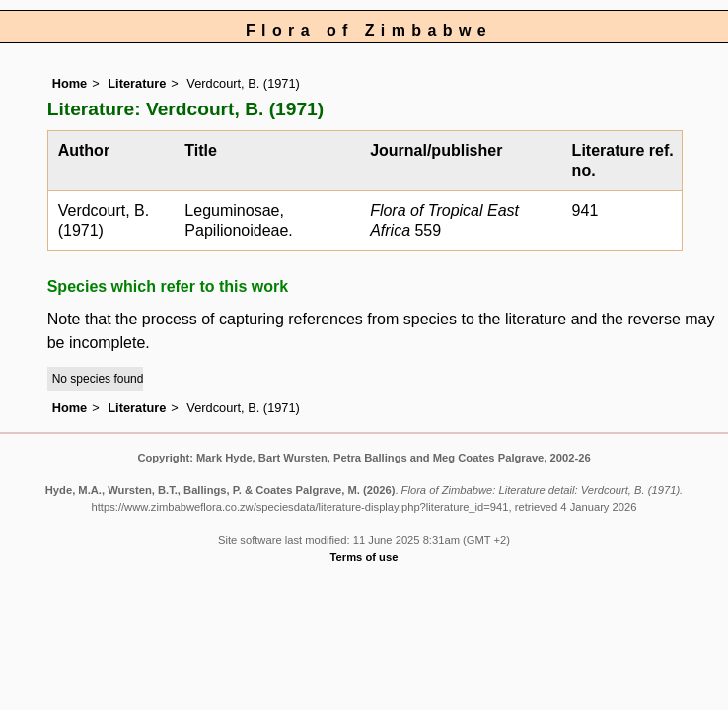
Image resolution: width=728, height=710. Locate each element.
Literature (137, 83)
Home (70, 83)
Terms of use (364, 557)
